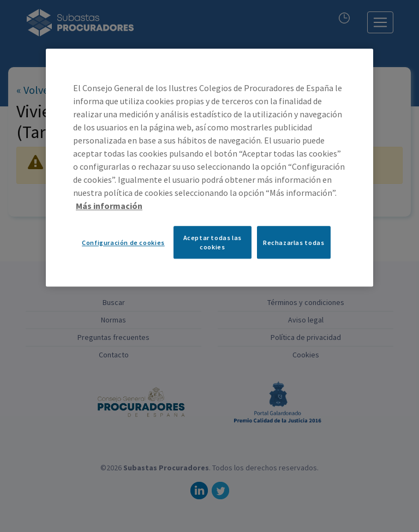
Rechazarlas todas (294, 243)
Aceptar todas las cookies (213, 243)
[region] (209, 168)
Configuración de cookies (123, 243)
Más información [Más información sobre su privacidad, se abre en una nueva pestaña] (109, 206)
